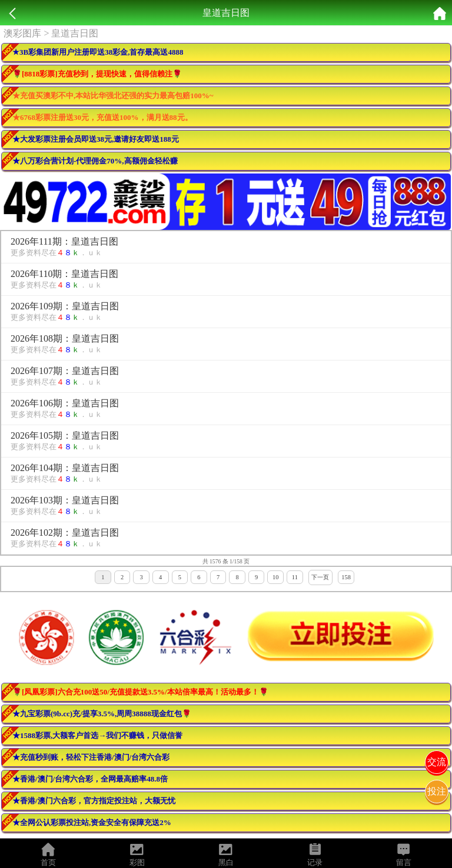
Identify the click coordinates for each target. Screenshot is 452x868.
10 (275, 577)
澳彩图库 (22, 33)
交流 (437, 762)
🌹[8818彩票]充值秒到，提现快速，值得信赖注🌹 (97, 74)
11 (295, 577)
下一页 (320, 577)
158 (346, 577)
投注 (437, 791)
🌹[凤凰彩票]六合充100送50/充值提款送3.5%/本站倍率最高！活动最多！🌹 (140, 692)
